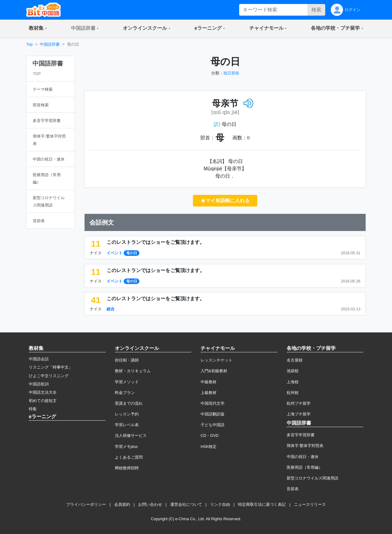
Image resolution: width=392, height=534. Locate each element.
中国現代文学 (213, 403)
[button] (38, 28)
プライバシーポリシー (86, 504)
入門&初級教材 (214, 371)
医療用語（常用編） (305, 467)
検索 (316, 10)
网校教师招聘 (127, 468)
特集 (33, 409)
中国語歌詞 (39, 384)
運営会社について (186, 504)
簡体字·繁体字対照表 (305, 446)
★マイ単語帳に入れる (225, 201)
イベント (115, 253)
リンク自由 (220, 504)
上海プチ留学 (299, 414)
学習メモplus (126, 447)
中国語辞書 (50, 44)
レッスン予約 (127, 414)
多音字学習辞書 (301, 435)
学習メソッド (127, 382)
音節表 (293, 489)
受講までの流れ (129, 403)
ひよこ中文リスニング (49, 376)
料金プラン (125, 393)
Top (30, 44)
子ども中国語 (213, 425)
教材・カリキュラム (133, 371)
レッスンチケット (217, 360)
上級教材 (209, 393)
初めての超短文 (43, 401)
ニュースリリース (310, 504)
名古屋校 (295, 360)
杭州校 (293, 393)
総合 (111, 309)
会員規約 (122, 504)
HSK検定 (209, 447)
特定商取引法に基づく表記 (262, 504)
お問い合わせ (150, 504)
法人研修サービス (131, 436)
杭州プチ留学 (299, 403)
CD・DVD (210, 436)
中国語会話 (39, 359)
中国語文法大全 (43, 392)
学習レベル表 (127, 425)
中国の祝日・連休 (303, 457)
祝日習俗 (231, 73)
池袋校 (293, 371)
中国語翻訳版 (213, 414)
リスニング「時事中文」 (51, 367)
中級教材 (209, 382)
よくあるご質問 (129, 457)
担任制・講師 (127, 360)
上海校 (293, 382)
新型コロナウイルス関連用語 (313, 478)
